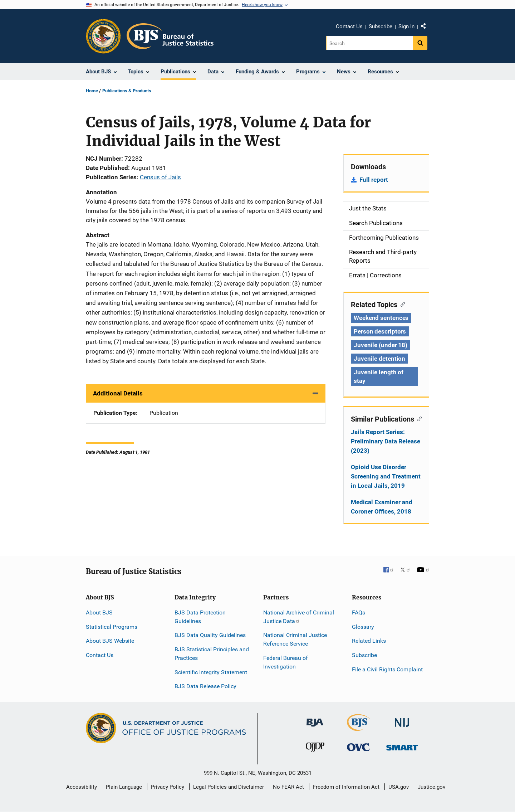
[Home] (170, 36)
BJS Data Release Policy (205, 686)
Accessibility (82, 787)
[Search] (370, 43)
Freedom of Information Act (346, 787)
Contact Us (349, 26)
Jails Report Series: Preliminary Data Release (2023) (386, 441)
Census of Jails (160, 177)
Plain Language (124, 787)
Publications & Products (127, 91)
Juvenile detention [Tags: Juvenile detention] (379, 359)
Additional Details (118, 393)
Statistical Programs (112, 627)
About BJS (99, 612)
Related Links (369, 641)
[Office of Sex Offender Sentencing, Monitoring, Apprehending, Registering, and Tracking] (402, 746)
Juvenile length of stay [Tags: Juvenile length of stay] (379, 376)
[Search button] (420, 43)
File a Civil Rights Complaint (387, 669)
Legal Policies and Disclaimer (229, 787)
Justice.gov (431, 787)
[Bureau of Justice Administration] (315, 719)
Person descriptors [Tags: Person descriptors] (380, 331)
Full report (374, 180)
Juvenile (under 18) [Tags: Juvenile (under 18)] (381, 345)
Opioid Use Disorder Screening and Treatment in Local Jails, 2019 (386, 476)
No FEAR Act (288, 787)
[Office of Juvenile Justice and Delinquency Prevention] (315, 749)
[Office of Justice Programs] (103, 36)
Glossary (363, 627)
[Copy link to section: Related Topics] (401, 304)
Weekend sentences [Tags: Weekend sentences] (381, 318)
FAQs (359, 612)
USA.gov (399, 787)
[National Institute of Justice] (402, 719)
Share (426, 28)
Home (92, 91)
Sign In (406, 26)
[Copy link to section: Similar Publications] (418, 418)
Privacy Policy (168, 787)
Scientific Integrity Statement (211, 672)
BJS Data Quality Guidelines (210, 635)
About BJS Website (110, 641)
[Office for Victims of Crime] (358, 747)
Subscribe (381, 26)
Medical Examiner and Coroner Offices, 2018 (382, 507)
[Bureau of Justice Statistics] (359, 728)
